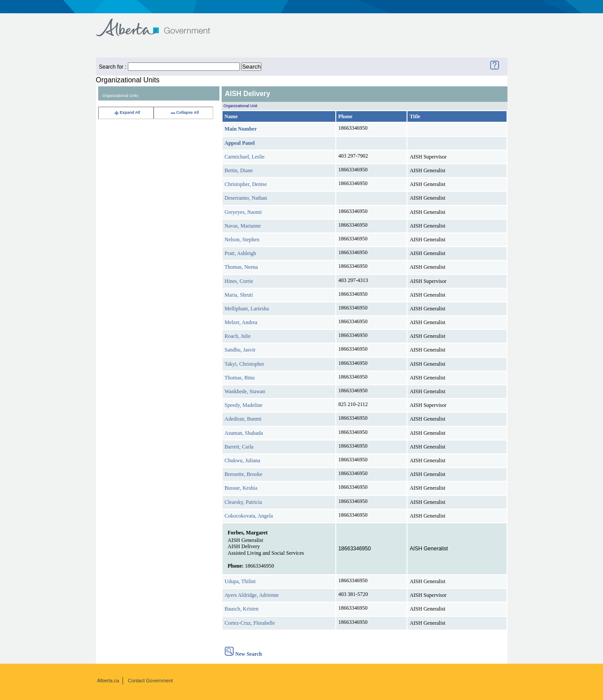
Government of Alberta (160, 23)
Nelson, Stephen (242, 240)
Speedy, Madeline (244, 405)
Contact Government (150, 681)
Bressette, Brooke (244, 474)
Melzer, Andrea (241, 322)
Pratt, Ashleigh (240, 253)
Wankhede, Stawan (245, 391)
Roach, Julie (238, 336)
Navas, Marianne (243, 226)
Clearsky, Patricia (244, 502)
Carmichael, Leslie (245, 157)
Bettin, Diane (239, 170)
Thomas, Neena (241, 267)
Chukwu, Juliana (243, 460)
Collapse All (184, 112)
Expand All (127, 112)
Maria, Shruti (239, 295)
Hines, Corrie (239, 281)
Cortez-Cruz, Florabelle (250, 623)
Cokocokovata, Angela (249, 516)
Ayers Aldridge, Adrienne (252, 595)
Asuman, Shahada (244, 433)
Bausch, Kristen (242, 609)
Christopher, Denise (246, 184)
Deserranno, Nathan (246, 198)
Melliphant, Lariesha (247, 309)
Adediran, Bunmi (243, 419)
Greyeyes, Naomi (243, 212)
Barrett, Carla (239, 447)
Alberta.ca (108, 681)
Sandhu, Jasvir (240, 350)
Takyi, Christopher (245, 364)
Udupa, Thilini (240, 581)
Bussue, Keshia (241, 488)
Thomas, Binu (240, 378)
